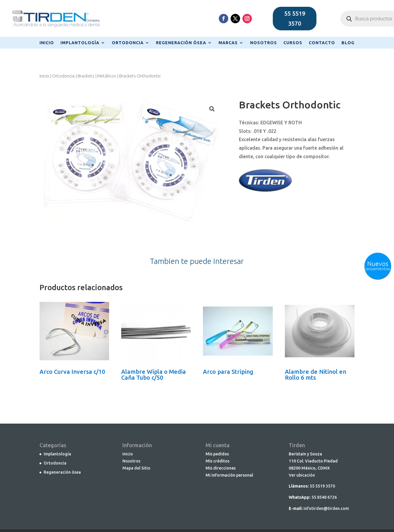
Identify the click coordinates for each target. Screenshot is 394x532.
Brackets (86, 76)
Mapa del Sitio (136, 468)
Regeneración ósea (62, 472)
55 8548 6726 (324, 497)
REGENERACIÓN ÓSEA (181, 43)
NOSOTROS (264, 43)
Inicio (44, 76)
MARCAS (228, 43)
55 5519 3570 (295, 18)
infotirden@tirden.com (326, 508)
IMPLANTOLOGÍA (80, 43)
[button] (212, 109)
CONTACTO (322, 43)
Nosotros (131, 461)
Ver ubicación (302, 475)
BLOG (348, 43)
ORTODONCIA (128, 43)
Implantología (57, 454)
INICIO (47, 43)
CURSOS (293, 43)
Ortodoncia (63, 76)
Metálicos (107, 76)
